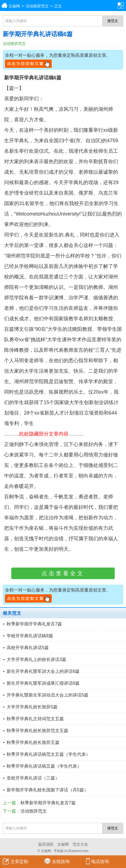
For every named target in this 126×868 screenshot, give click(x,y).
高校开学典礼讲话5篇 (28, 648)
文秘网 (14, 6)
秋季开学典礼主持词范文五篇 (35, 719)
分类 (122, 6)
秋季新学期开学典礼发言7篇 (34, 624)
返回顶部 (46, 844)
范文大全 (80, 844)
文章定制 (19, 862)
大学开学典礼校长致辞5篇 (32, 707)
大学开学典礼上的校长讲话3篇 (36, 659)
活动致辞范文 (37, 6)
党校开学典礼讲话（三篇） (33, 778)
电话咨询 (100, 862)
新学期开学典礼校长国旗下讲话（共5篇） (47, 790)
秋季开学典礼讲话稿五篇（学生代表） (44, 766)
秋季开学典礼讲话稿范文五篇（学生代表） (48, 754)
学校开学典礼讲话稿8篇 (30, 636)
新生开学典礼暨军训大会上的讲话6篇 (43, 671)
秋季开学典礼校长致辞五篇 (33, 742)
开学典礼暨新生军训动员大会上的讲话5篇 (47, 695)
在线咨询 (61, 862)
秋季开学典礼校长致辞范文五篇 (37, 731)
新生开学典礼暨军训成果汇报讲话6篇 (43, 683)
